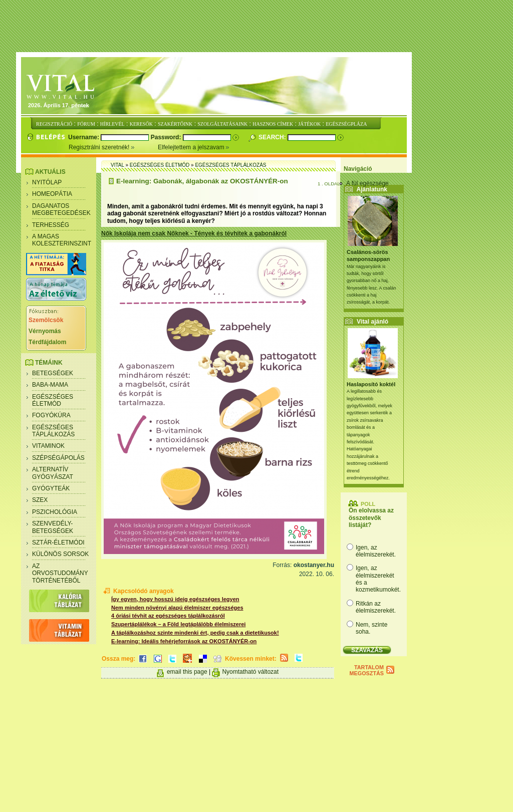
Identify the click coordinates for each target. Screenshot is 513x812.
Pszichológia (55, 512)
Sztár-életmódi (58, 543)
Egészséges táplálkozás (53, 431)
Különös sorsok (60, 554)
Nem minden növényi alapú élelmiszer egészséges (177, 608)
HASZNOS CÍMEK (273, 124)
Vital (117, 165)
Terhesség (51, 225)
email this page (187, 672)
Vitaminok (48, 446)
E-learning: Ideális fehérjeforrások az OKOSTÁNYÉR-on (184, 641)
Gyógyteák (51, 488)
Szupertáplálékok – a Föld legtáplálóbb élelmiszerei (178, 624)
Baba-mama (50, 385)
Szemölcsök (46, 320)
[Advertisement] (256, 27)
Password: (167, 137)
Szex (40, 500)
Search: (273, 137)
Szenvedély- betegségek (53, 527)
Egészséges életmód (53, 400)
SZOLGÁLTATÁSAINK (222, 124)
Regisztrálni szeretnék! (113, 147)
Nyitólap (47, 182)
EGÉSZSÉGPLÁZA (346, 124)
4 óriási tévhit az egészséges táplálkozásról (168, 616)
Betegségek (53, 373)
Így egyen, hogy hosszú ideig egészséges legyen (175, 599)
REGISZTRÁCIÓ (54, 124)
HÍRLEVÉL (112, 124)
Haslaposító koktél (371, 384)
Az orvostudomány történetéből (60, 573)
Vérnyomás (45, 331)
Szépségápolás (58, 458)
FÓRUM (86, 124)
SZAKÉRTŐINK (175, 124)
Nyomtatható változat (250, 672)
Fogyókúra (51, 415)
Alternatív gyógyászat (53, 473)
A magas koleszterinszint (62, 240)
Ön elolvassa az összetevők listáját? (371, 518)
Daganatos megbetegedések (61, 209)
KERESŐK (141, 124)
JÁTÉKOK (309, 124)
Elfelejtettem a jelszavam (194, 147)
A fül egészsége (367, 183)
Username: (84, 137)
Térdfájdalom (47, 342)
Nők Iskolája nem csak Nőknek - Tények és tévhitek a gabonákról (194, 233)
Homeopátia (52, 194)
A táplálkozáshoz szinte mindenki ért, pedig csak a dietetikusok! (195, 633)
